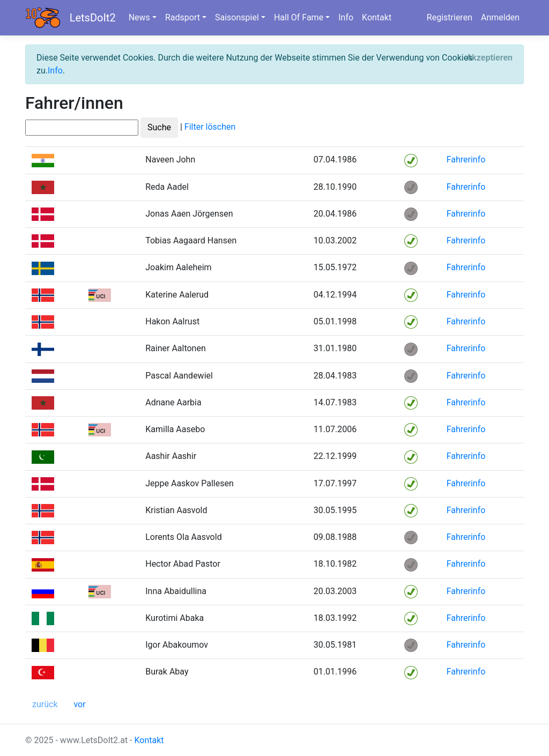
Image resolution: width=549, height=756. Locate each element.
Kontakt (377, 17)
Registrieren (450, 17)
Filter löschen (210, 127)
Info (346, 17)
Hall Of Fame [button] (299, 17)
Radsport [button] (183, 17)
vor (79, 704)
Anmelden (500, 17)
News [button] (139, 17)
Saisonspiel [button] (237, 17)
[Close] (489, 58)
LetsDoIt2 (93, 18)
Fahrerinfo (466, 160)
